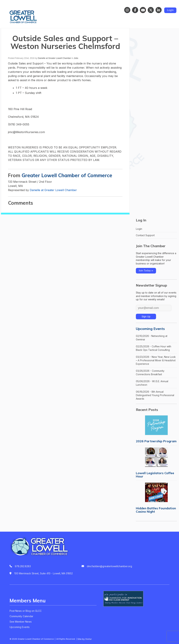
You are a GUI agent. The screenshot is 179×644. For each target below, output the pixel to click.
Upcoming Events (150, 329)
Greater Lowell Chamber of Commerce (67, 175)
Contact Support (145, 235)
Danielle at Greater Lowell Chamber (54, 58)
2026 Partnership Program (156, 441)
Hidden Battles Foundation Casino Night (156, 510)
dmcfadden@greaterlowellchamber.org (109, 566)
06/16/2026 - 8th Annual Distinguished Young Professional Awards (155, 395)
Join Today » (146, 271)
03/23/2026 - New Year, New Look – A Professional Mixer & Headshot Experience (156, 360)
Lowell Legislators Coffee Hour (155, 475)
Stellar (88, 639)
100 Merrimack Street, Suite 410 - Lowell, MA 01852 (43, 573)
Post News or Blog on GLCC (26, 611)
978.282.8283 (23, 566)
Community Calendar (21, 616)
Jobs (76, 58)
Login (170, 10)
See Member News (21, 622)
